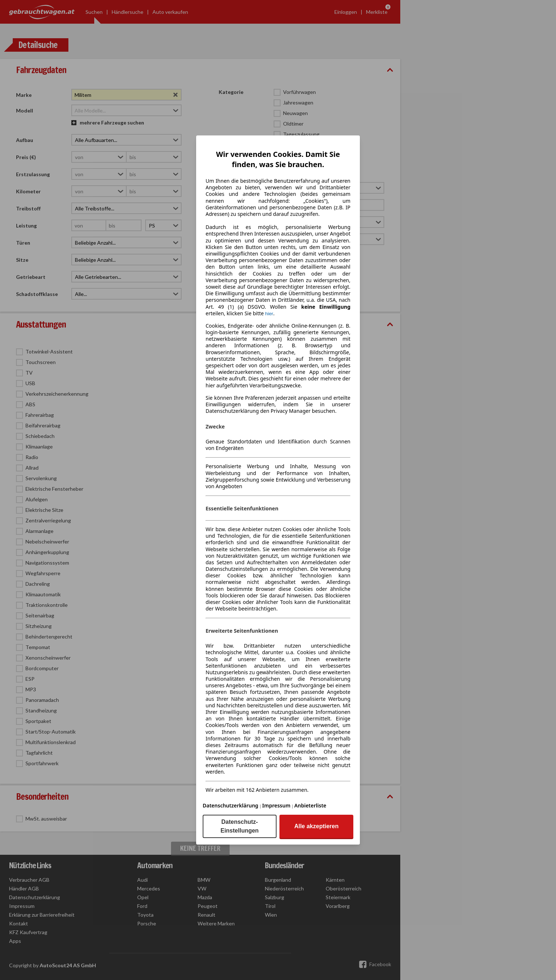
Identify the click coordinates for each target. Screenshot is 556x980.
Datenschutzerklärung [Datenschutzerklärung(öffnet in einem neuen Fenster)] (231, 805)
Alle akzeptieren (317, 826)
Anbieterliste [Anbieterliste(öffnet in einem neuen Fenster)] (310, 805)
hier (269, 314)
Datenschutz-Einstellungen (240, 826)
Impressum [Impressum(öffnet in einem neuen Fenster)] (277, 805)
